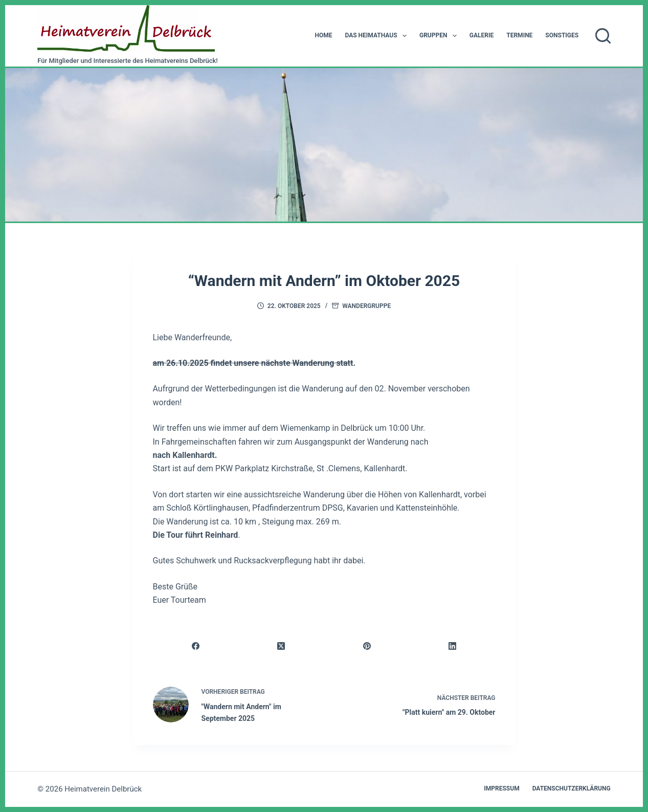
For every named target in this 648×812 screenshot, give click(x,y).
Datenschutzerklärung (572, 788)
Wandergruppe (366, 306)
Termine (519, 35)
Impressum (501, 788)
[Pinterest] (367, 646)
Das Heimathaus (377, 36)
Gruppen (440, 36)
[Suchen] (603, 36)
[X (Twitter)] (282, 646)
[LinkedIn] (452, 646)
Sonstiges (562, 35)
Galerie (482, 35)
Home (323, 35)
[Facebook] (196, 646)
